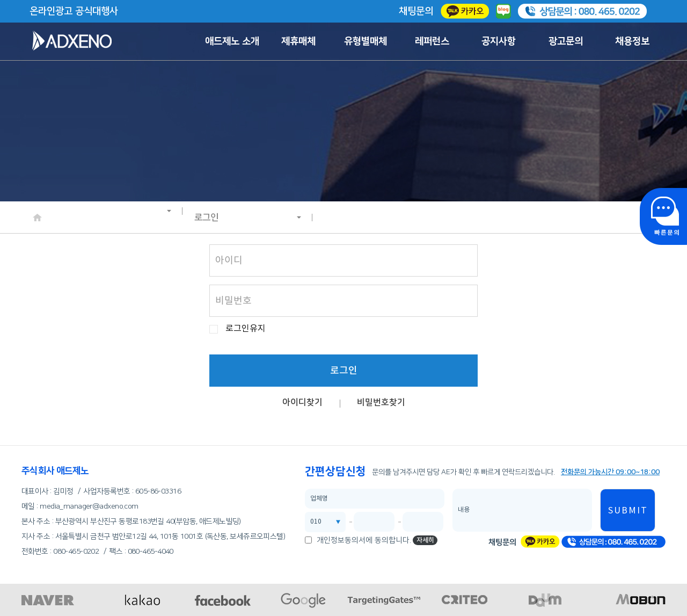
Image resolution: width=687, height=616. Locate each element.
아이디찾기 (302, 402)
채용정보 (632, 41)
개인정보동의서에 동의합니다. (364, 540)
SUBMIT (628, 511)
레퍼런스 (432, 41)
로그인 (248, 218)
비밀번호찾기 (381, 402)
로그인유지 (246, 329)
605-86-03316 (158, 491)
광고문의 (566, 41)
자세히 (425, 540)
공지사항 (499, 41)
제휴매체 (298, 41)
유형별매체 (366, 41)
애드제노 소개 (232, 41)
